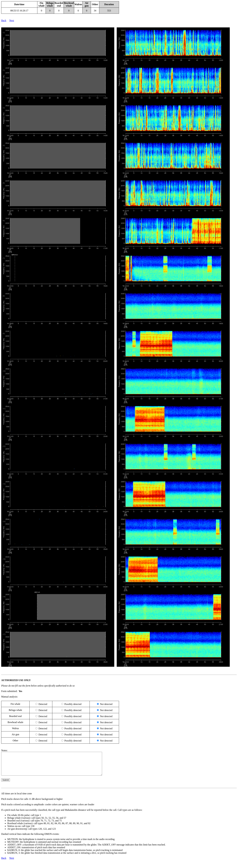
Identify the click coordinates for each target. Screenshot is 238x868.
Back (4, 20)
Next (12, 20)
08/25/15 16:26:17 (19, 11)
